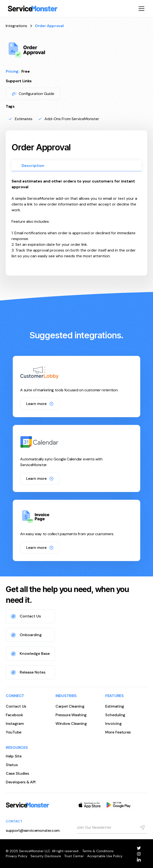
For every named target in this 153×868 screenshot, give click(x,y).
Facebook (14, 715)
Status (12, 765)
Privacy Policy (17, 856)
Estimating (115, 706)
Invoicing (113, 724)
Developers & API (21, 782)
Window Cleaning (71, 724)
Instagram (15, 724)
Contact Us (16, 706)
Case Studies (17, 773)
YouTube (14, 732)
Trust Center (74, 856)
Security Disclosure (46, 856)
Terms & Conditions (98, 851)
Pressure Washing (71, 715)
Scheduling (115, 715)
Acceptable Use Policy (105, 856)
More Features (118, 732)
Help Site (14, 756)
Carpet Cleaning (70, 706)
